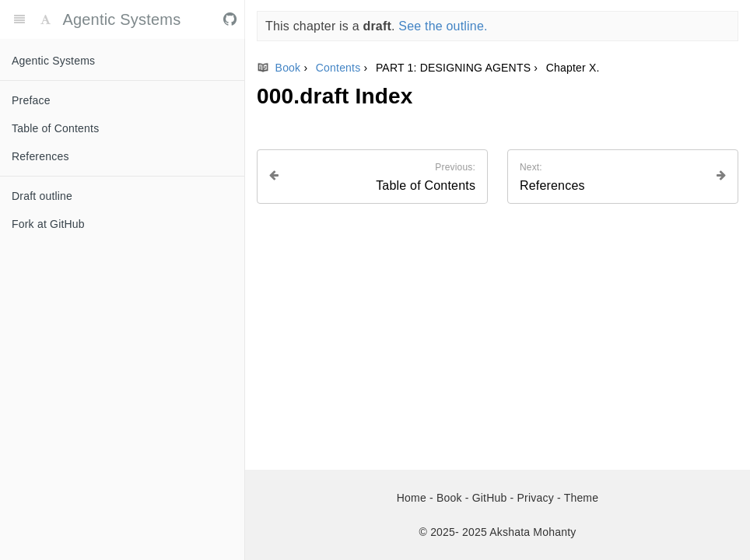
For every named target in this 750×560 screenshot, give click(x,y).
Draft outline (42, 196)
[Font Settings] (46, 19)
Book (280, 68)
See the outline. (443, 26)
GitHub (491, 498)
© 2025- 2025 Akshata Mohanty (498, 532)
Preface (31, 100)
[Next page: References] (623, 177)
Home (413, 498)
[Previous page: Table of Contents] (372, 177)
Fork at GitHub (48, 224)
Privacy (537, 498)
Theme (582, 498)
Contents (340, 68)
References (40, 156)
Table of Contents (55, 128)
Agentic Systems (53, 61)
